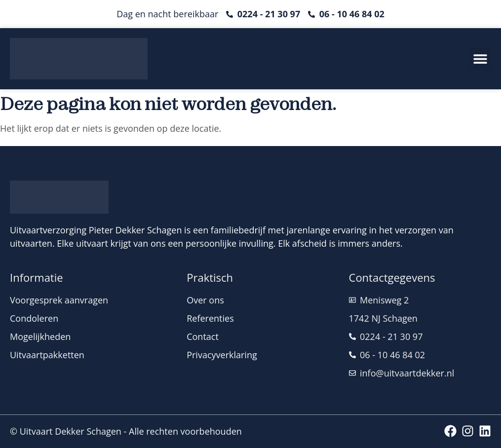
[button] (480, 59)
